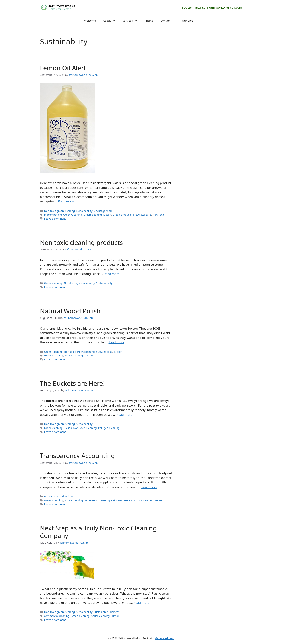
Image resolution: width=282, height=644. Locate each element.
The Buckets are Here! (72, 383)
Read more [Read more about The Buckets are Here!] (124, 415)
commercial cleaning (57, 616)
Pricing (149, 21)
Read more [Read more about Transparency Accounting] (149, 487)
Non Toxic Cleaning (85, 428)
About (111, 21)
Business (50, 496)
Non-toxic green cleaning (60, 211)
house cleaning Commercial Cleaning (87, 500)
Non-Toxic (158, 215)
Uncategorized (103, 211)
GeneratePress (164, 638)
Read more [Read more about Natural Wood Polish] (116, 342)
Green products (122, 215)
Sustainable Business (107, 612)
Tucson (118, 352)
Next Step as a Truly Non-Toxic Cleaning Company (98, 532)
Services (132, 21)
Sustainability (84, 211)
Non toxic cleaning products (81, 242)
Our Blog (192, 21)
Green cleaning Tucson (97, 215)
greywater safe (142, 215)
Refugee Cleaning (109, 428)
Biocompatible (53, 215)
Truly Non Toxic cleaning (139, 500)
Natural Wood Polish (70, 311)
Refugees (117, 500)
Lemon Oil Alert (63, 68)
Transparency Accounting (77, 456)
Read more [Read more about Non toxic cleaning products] (112, 274)
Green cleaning (53, 283)
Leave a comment (55, 219)
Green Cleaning (73, 215)
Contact (169, 21)
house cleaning (74, 356)
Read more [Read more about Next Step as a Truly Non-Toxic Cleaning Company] (141, 603)
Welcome (90, 21)
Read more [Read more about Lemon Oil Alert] (66, 201)
